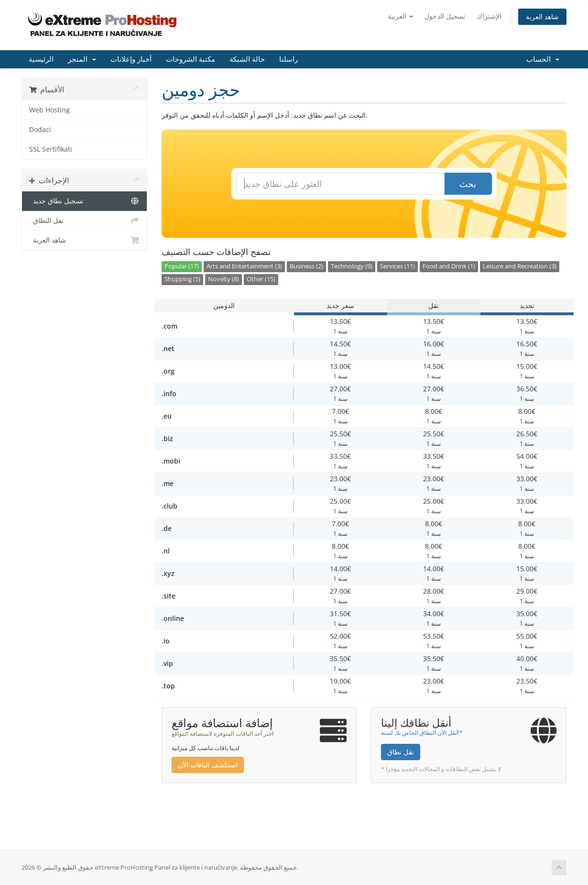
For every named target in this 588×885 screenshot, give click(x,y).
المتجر (82, 59)
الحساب (543, 59)
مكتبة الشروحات (191, 59)
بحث (468, 184)
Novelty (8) (223, 279)
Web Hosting (49, 110)
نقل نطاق (401, 752)
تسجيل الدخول (445, 16)
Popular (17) (182, 266)
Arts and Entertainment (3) (244, 266)
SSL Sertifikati (51, 149)
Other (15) (261, 279)
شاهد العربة (542, 17)
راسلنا (289, 59)
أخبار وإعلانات (131, 59)
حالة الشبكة (247, 59)
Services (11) (397, 266)
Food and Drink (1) (449, 266)
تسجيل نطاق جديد (84, 201)
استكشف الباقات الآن (208, 765)
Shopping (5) (182, 279)
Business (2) (306, 266)
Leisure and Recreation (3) (520, 266)
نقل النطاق (84, 221)
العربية (400, 16)
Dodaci (40, 130)
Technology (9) (352, 266)
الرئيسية (41, 59)
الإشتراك (489, 16)
